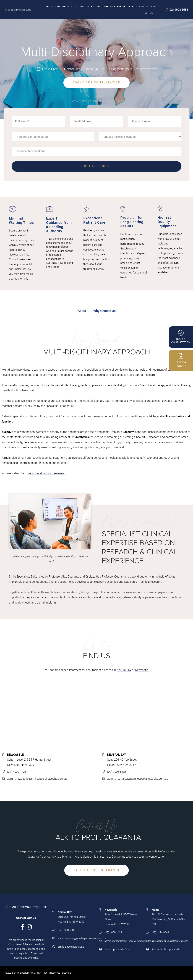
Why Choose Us (104, 311)
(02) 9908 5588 (176, 10)
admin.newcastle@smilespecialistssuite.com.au (37, 779)
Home (73, 101)
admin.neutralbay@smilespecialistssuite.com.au (138, 779)
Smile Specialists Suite (71, 947)
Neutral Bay (124, 670)
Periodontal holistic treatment (46, 474)
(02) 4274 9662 (160, 932)
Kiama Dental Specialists (166, 949)
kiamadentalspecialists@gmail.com (170, 941)
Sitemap (66, 973)
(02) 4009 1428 (17, 772)
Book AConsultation (181, 337)
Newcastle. (142, 670)
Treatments (85, 101)
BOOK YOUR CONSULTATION (96, 83)
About (82, 311)
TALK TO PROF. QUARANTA (96, 870)
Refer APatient (181, 360)
